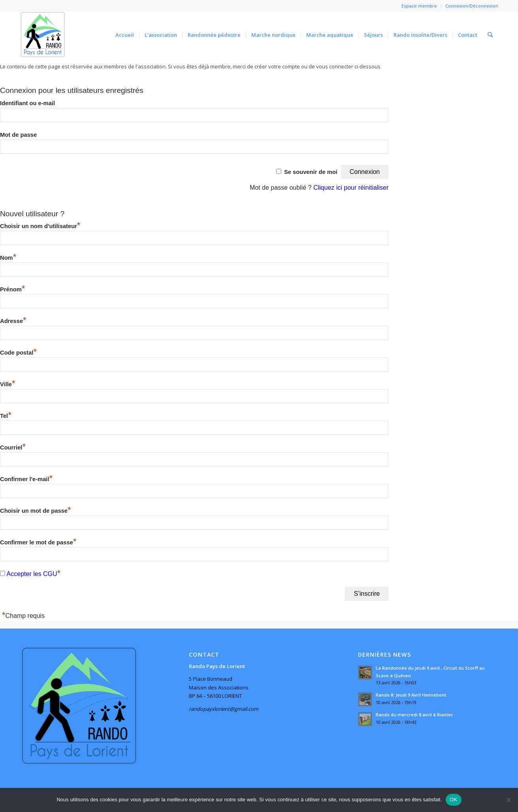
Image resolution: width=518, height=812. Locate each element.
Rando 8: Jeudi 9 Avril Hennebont (411, 695)
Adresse (13, 321)
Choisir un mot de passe (36, 511)
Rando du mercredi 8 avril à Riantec (414, 715)
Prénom (12, 289)
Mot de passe (18, 135)
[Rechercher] (490, 35)
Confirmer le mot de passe (38, 542)
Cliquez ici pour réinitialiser (351, 188)
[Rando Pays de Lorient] (43, 35)
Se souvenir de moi (311, 172)
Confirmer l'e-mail (26, 479)
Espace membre (419, 6)
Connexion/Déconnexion (472, 6)
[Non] (508, 800)
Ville (8, 384)
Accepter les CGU (32, 574)
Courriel (13, 448)
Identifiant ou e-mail (27, 103)
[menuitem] (419, 6)
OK (453, 800)
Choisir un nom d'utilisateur (40, 226)
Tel (6, 416)
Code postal (18, 353)
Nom (8, 258)
